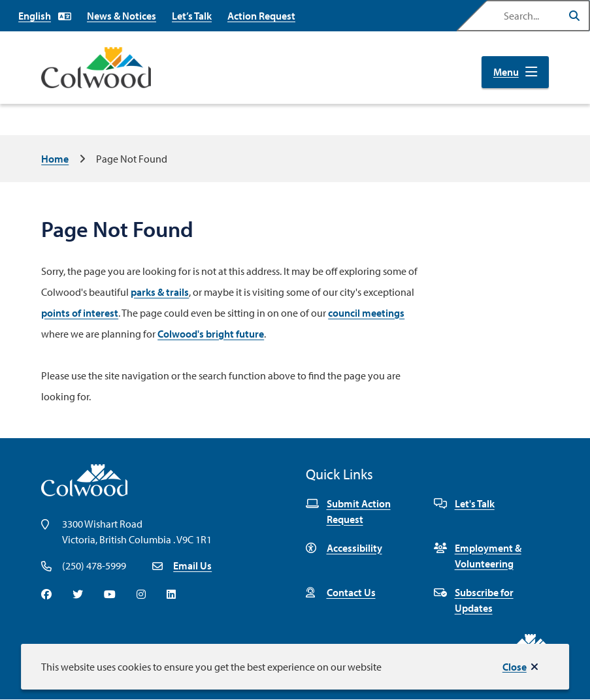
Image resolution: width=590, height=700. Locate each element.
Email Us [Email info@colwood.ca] (192, 565)
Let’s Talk (192, 16)
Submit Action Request (348, 511)
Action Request (261, 16)
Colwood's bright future (211, 334)
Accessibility (344, 548)
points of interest (80, 313)
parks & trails (160, 292)
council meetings (366, 313)
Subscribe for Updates (474, 600)
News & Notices (122, 16)
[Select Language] (45, 16)
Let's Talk (464, 503)
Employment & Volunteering (478, 556)
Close (515, 667)
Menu (506, 72)
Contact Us (341, 592)
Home (55, 159)
